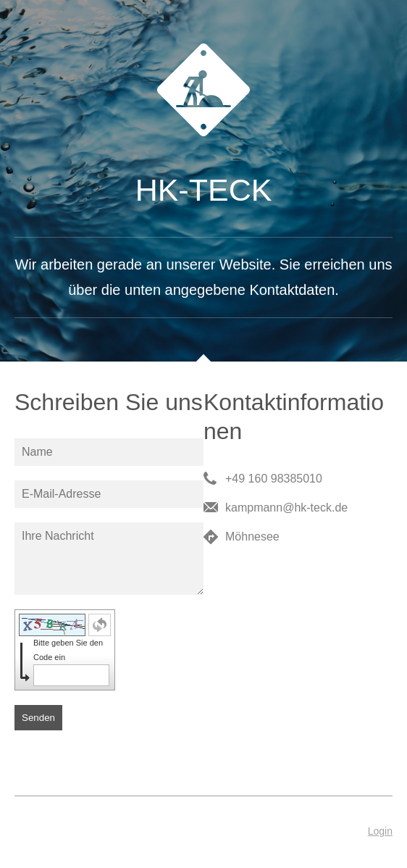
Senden (38, 718)
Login (380, 831)
